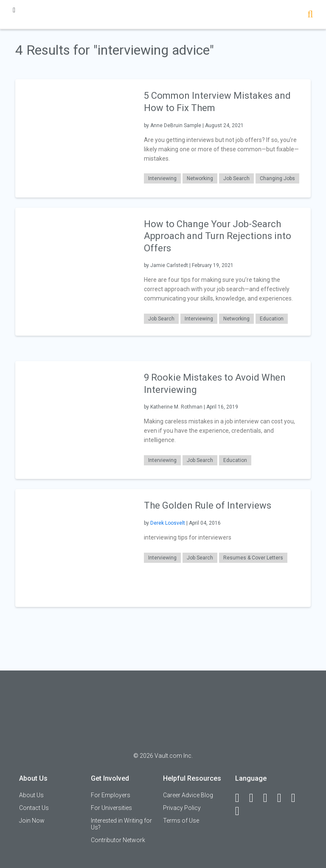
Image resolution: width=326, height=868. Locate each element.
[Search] (310, 15)
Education (272, 319)
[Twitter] (269, 798)
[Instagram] (283, 798)
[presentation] (74, 138)
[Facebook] (241, 798)
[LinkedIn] (255, 798)
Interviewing (162, 178)
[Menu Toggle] (14, 10)
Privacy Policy (182, 808)
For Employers (111, 795)
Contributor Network (118, 840)
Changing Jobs (277, 178)
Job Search (236, 178)
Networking (200, 178)
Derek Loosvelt (168, 523)
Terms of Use (181, 821)
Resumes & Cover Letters (253, 558)
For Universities (111, 808)
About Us (31, 795)
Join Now (32, 821)
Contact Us (34, 808)
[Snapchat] (241, 811)
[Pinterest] (297, 798)
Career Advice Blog (188, 795)
